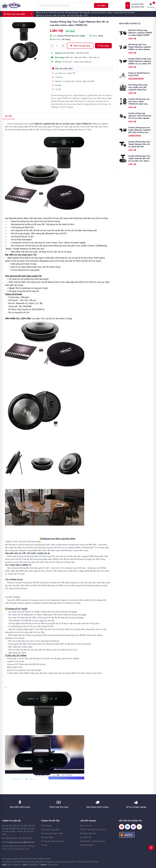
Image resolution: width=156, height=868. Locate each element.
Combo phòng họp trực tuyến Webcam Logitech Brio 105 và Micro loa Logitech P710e (140, 131)
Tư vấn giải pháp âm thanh (53, 841)
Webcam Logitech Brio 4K (47, 124)
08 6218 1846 (137, 4)
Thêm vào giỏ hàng (80, 46)
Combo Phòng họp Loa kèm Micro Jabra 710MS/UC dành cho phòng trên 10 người (139, 103)
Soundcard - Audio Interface (92, 841)
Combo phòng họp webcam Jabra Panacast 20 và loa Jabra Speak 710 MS (140, 117)
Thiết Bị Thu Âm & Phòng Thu (93, 829)
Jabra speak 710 (15, 258)
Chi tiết (8, 116)
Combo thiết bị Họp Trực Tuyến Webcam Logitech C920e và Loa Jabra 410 (140, 61)
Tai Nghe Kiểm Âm (88, 833)
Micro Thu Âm (86, 826)
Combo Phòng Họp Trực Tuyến (71, 36)
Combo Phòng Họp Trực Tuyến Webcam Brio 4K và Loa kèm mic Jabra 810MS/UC (139, 160)
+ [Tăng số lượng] (63, 46)
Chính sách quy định (50, 829)
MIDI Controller (87, 845)
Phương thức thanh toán (52, 833)
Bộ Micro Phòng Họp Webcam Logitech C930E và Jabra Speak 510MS (140, 33)
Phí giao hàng (47, 837)
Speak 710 (14, 288)
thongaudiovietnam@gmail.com (21, 842)
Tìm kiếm (101, 5)
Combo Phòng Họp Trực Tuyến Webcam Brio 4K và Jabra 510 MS (139, 144)
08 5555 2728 (138, 7)
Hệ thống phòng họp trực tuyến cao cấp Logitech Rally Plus (138, 87)
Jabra (100, 36)
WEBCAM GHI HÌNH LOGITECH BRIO (59, 539)
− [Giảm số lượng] (52, 46)
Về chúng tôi (46, 826)
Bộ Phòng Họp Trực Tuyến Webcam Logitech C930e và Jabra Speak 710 (140, 48)
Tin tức (44, 845)
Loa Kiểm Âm (86, 837)
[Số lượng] (58, 46)
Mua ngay (103, 46)
